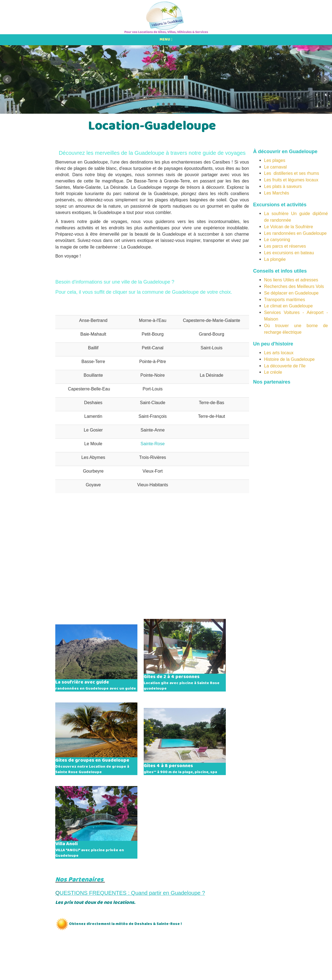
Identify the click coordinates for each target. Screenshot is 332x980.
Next (325, 79)
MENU (166, 40)
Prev (7, 79)
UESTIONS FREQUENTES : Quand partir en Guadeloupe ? (132, 893)
